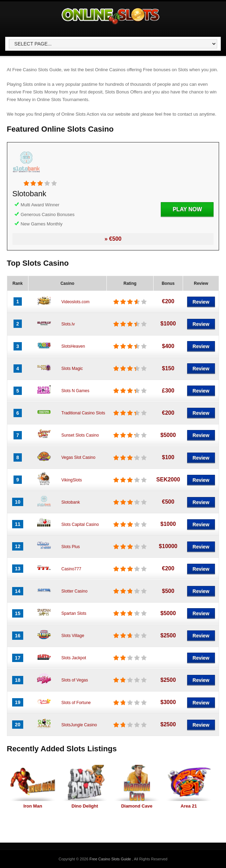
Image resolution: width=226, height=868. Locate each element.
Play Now (187, 209)
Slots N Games (75, 391)
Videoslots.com (75, 302)
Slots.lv (68, 324)
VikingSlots (72, 480)
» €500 (113, 239)
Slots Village (73, 636)
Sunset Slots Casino (80, 435)
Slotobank (29, 194)
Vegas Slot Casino (78, 457)
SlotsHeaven (73, 346)
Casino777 (71, 569)
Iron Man (33, 806)
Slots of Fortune (76, 703)
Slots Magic (72, 369)
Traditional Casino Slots (83, 413)
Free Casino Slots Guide (111, 859)
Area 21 (189, 806)
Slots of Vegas (75, 680)
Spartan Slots (74, 613)
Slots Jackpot (74, 658)
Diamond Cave (137, 806)
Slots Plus (71, 547)
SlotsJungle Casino (79, 725)
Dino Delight (85, 806)
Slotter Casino (74, 591)
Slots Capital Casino (80, 524)
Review (201, 302)
